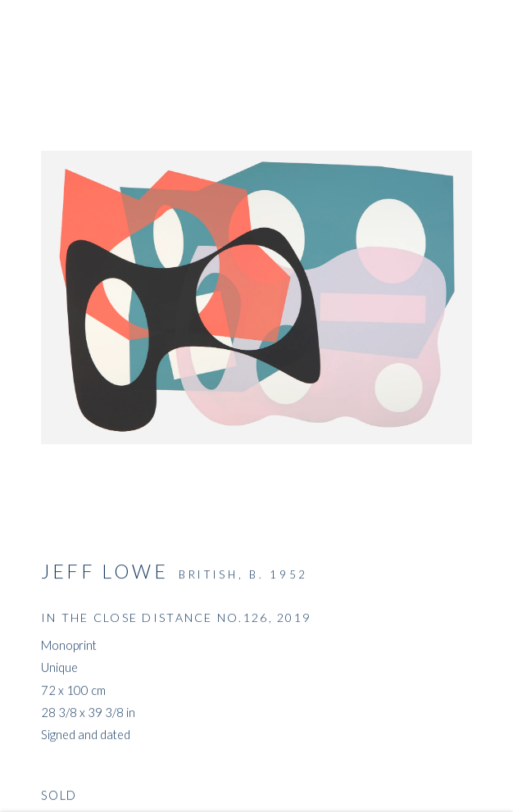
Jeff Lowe (104, 574)
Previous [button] (16, 406)
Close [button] (476, 37)
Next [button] (497, 406)
